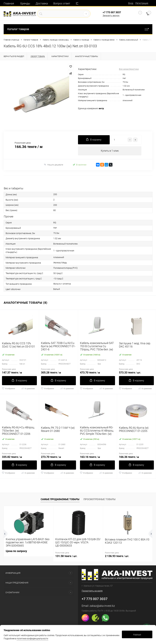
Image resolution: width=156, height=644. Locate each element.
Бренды (25, 3)
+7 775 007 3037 (112, 12)
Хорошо (137, 635)
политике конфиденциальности (32, 639)
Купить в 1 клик (110, 151)
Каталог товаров (78, 29)
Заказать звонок (111, 16)
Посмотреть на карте (92, 591)
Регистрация (142, 3)
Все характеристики (129, 69)
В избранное (9, 388)
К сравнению (28, 388)
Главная (9, 3)
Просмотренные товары (99, 499)
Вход (131, 3)
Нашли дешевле (53, 165)
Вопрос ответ (62, 3)
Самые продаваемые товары (60, 499)
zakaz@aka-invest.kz (102, 606)
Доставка (42, 3)
